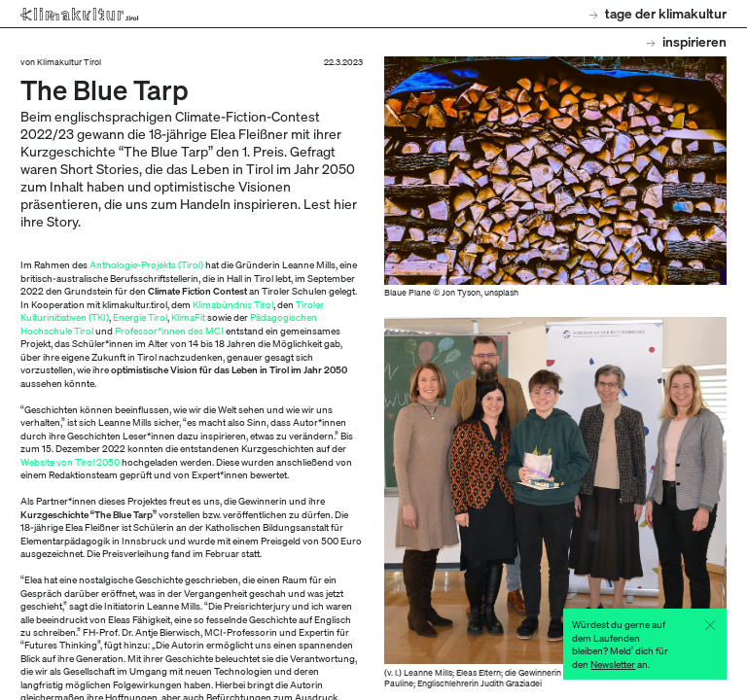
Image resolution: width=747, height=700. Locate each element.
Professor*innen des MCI (169, 330)
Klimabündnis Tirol (233, 304)
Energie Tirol (140, 316)
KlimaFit (188, 316)
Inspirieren (687, 41)
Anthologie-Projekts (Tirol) (146, 264)
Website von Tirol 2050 (70, 461)
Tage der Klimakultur (658, 13)
